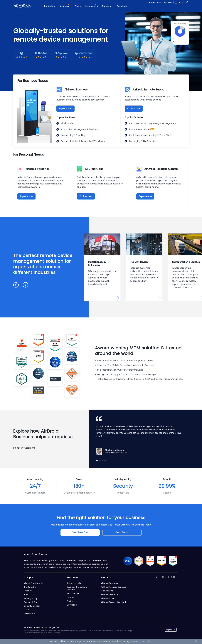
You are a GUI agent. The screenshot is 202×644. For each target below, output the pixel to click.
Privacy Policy (31, 598)
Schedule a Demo (153, 2)
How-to (71, 597)
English (169, 630)
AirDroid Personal (109, 594)
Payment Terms (32, 602)
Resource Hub (74, 583)
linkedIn (157, 577)
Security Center (32, 606)
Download (122, 6)
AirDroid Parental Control (113, 602)
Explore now (65, 109)
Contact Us (168, 2)
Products (50, 6)
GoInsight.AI (107, 591)
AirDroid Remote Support (113, 587)
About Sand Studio (33, 583)
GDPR (27, 610)
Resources (92, 6)
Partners (108, 6)
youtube (174, 577)
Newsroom (29, 613)
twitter (163, 577)
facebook (169, 577)
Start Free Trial (80, 532)
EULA (26, 594)
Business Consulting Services (77, 588)
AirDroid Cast (108, 598)
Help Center (73, 593)
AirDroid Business (109, 583)
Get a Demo (122, 532)
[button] (16, 285)
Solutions (65, 6)
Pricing (78, 6)
